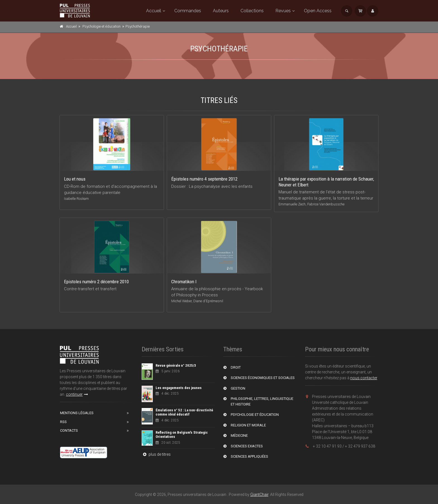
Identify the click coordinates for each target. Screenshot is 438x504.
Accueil (154, 11)
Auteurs (221, 11)
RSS (63, 422)
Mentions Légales (77, 413)
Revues (283, 11)
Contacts (69, 430)
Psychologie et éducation (102, 26)
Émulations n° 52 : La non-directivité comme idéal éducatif (184, 412)
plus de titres (156, 454)
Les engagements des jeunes (179, 388)
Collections (252, 11)
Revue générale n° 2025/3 (176, 365)
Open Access (318, 11)
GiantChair (259, 495)
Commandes (188, 11)
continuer (77, 394)
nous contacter (364, 378)
